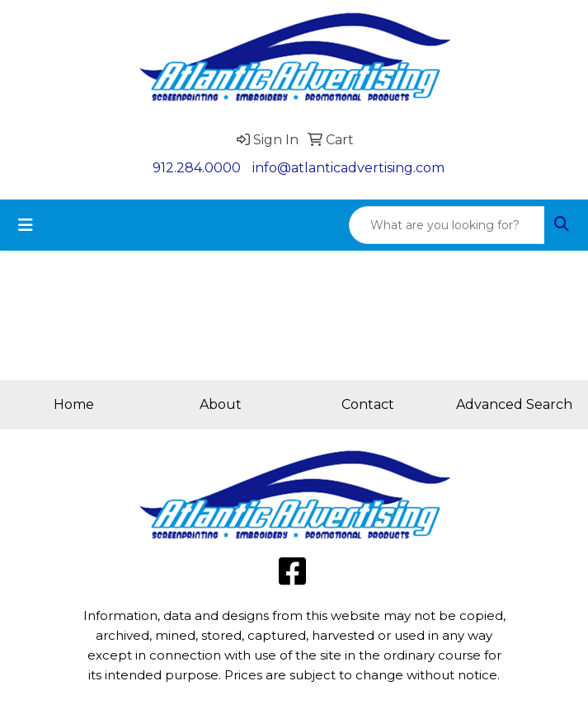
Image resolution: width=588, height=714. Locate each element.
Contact (368, 404)
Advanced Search (514, 404)
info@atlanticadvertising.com (348, 168)
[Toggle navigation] (26, 225)
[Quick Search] (447, 225)
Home (74, 404)
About (221, 404)
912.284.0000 (197, 168)
